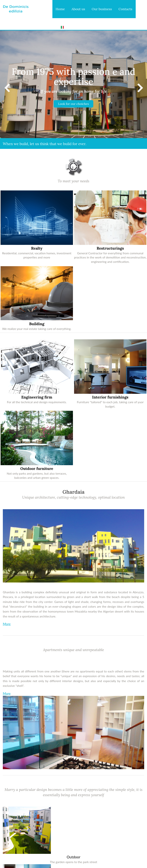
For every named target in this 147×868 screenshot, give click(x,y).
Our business (102, 9)
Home (60, 9)
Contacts (125, 9)
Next (140, 88)
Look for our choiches (74, 104)
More (7, 624)
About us (78, 9)
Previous (7, 88)
